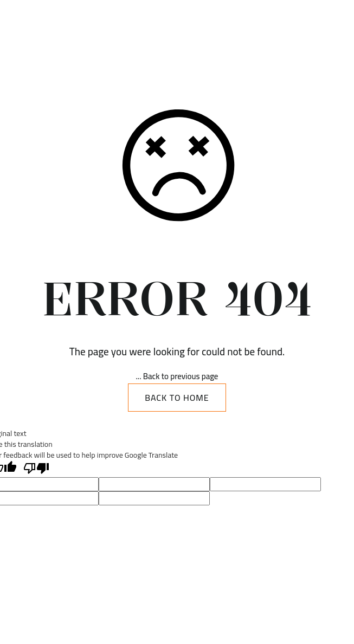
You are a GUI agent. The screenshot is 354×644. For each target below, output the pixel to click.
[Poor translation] (36, 469)
